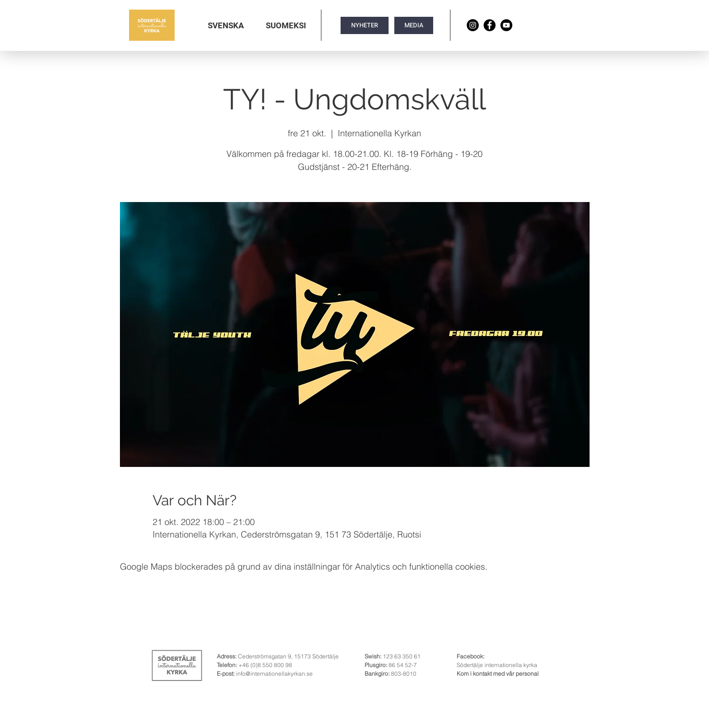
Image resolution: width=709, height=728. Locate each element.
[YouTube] (506, 25)
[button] (226, 25)
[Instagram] (473, 25)
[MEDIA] (414, 25)
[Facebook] (490, 25)
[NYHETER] (365, 25)
